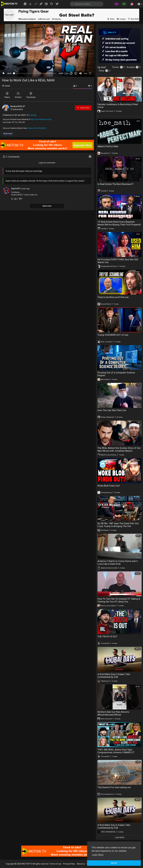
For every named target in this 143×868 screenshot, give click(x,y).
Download (31, 95)
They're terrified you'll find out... (114, 297)
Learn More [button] (98, 855)
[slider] (35, 73)
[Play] (4, 73)
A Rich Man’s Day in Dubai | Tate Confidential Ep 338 (114, 676)
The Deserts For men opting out (114, 787)
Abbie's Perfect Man (108, 146)
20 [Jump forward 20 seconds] (76, 73)
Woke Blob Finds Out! (109, 486)
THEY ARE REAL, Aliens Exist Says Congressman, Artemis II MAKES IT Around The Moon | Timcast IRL (116, 752)
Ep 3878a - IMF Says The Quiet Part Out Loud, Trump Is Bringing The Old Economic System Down (118, 526)
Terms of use (55, 864)
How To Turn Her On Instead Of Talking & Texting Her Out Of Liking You (119, 600)
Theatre (115, 67)
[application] (47, 50)
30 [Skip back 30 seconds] (71, 73)
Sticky (102, 71)
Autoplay (131, 67)
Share (7, 95)
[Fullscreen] (90, 73)
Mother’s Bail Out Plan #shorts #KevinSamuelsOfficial (113, 713)
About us (81, 864)
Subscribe (83, 108)
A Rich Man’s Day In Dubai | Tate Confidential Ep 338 (114, 826)
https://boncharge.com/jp (41, 119)
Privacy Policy (69, 864)
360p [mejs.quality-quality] (85, 73)
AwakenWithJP (18, 106)
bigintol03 (16, 189)
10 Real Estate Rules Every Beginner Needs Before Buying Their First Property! (119, 223)
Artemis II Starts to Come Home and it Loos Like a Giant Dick (118, 562)
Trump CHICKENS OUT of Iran (113, 335)
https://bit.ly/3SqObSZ (37, 128)
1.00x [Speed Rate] (67, 73)
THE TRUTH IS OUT (107, 636)
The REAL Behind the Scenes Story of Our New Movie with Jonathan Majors (119, 449)
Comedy (33, 115)
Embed (19, 95)
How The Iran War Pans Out (112, 410)
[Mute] (81, 73)
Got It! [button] (114, 863)
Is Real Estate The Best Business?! (115, 184)
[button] (132, 4)
